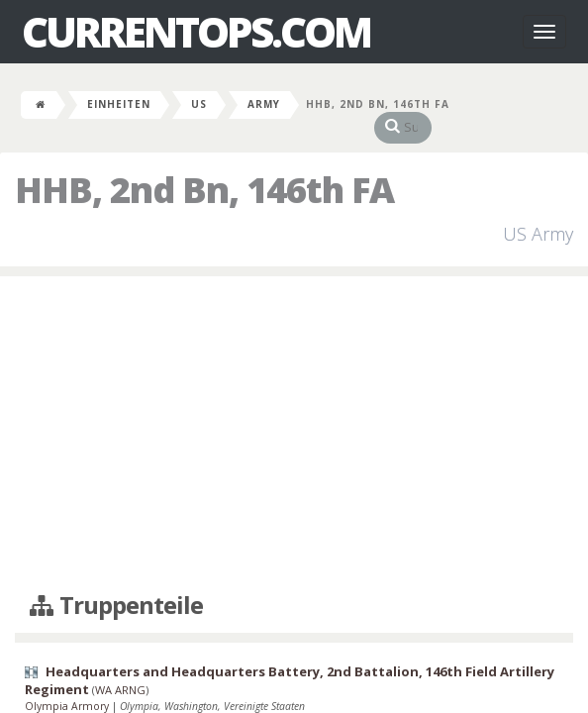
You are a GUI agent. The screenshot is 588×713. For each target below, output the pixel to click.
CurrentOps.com (196, 32)
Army (264, 104)
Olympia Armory (68, 686)
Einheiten (119, 104)
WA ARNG (120, 671)
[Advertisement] (294, 415)
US (199, 104)
